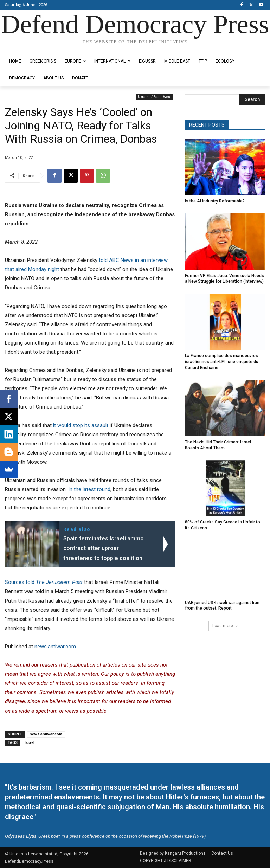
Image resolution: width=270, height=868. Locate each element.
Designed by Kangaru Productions (32, 48)
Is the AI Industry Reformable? (215, 201)
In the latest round (89, 489)
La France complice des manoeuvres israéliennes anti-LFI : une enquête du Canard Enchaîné (222, 362)
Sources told (44, 582)
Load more (225, 626)
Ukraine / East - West (155, 97)
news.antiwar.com (55, 647)
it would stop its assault (81, 425)
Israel (30, 743)
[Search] (252, 100)
